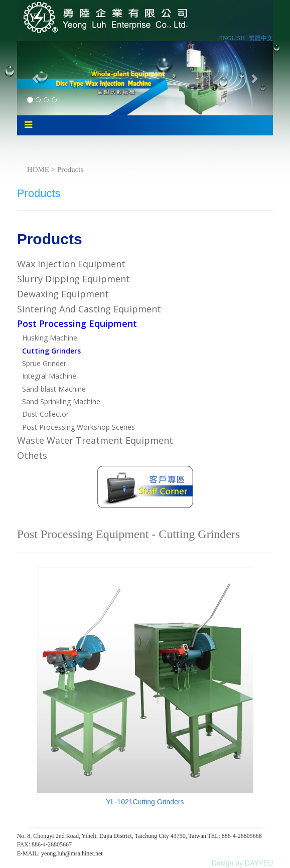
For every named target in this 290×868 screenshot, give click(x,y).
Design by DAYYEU (243, 863)
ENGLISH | (234, 38)
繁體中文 (261, 38)
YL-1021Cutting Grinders (145, 802)
